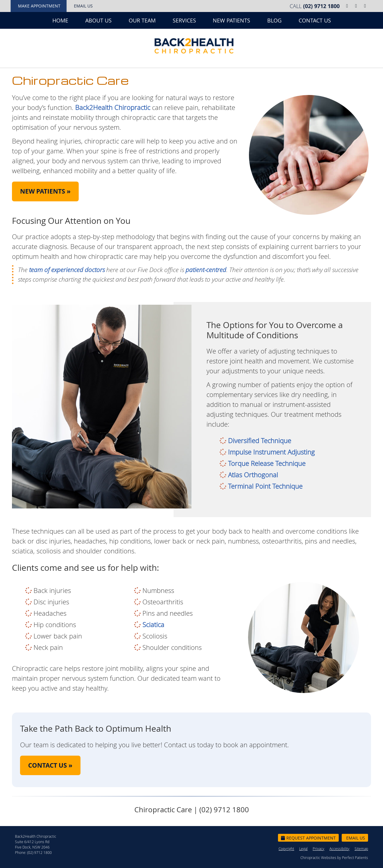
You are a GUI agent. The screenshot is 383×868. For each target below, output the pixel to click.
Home (60, 20)
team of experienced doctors (67, 270)
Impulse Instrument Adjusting (271, 452)
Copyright (286, 849)
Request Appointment (308, 838)
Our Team (142, 20)
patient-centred (206, 270)
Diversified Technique (260, 441)
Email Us (83, 6)
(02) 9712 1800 (321, 6)
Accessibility (339, 849)
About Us (98, 20)
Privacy (319, 849)
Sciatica (153, 625)
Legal (303, 849)
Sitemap (361, 849)
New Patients (231, 20)
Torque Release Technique (267, 463)
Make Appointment (39, 6)
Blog (274, 20)
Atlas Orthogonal (253, 475)
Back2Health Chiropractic (113, 107)
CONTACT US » (50, 765)
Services (184, 20)
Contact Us (315, 20)
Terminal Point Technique (265, 486)
